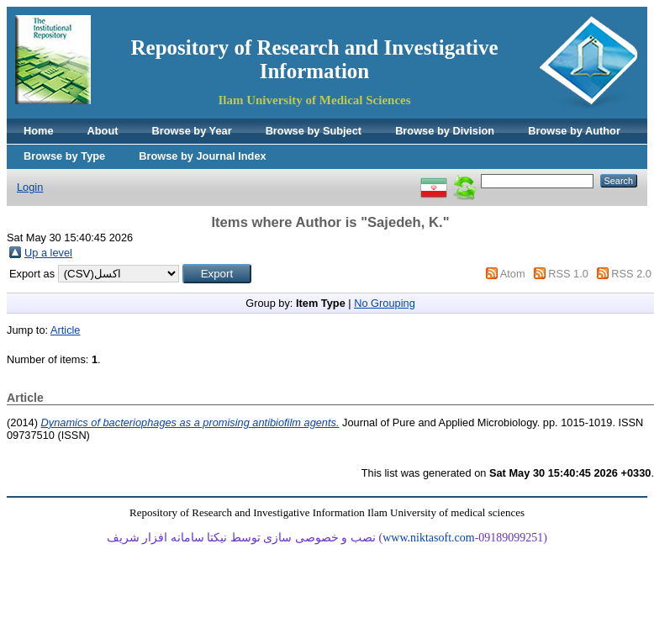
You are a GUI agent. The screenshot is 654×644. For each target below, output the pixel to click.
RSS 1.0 (568, 274)
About (103, 131)
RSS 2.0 (631, 274)
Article (66, 330)
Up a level (48, 253)
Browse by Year (192, 131)
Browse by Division (445, 131)
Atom (513, 274)
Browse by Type (64, 156)
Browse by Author (574, 131)
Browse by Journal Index (202, 156)
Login (30, 187)
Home (39, 131)
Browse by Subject (314, 131)
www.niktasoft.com (429, 538)
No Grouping (385, 303)
